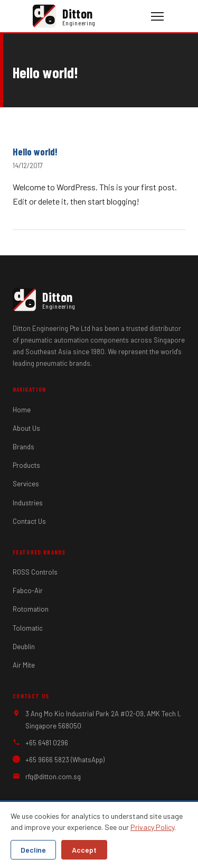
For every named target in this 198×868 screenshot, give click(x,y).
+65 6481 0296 (47, 743)
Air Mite (24, 665)
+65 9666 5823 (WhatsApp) (65, 760)
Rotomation (31, 609)
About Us (26, 428)
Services (26, 484)
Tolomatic (28, 628)
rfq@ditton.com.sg (53, 777)
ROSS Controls (35, 572)
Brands (23, 447)
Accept (84, 850)
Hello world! (35, 151)
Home (22, 410)
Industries (28, 503)
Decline (33, 850)
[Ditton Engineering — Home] (91, 16)
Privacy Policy (152, 827)
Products (26, 465)
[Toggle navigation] (157, 16)
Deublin (24, 647)
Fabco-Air (28, 590)
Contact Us (29, 521)
